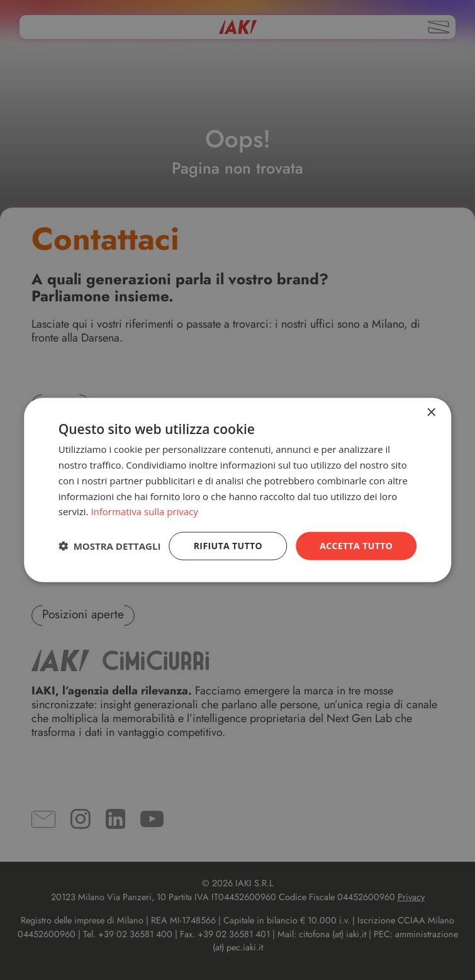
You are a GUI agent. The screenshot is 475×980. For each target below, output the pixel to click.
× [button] (431, 413)
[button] (110, 546)
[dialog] (238, 490)
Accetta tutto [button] (356, 546)
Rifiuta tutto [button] (228, 546)
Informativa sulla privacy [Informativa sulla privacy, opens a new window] (144, 511)
